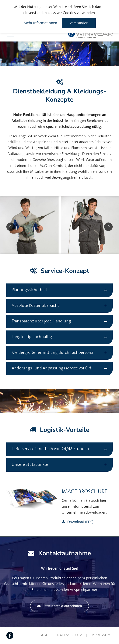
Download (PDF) (80, 522)
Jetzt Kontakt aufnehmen (59, 606)
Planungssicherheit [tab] (29, 290)
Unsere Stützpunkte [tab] (30, 465)
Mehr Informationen (40, 23)
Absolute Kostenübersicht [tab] (35, 306)
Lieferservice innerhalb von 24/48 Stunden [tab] (50, 449)
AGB (45, 635)
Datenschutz (69, 635)
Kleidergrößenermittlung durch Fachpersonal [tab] (53, 353)
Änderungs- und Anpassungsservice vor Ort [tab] (51, 368)
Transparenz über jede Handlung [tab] (41, 321)
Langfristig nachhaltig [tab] (32, 337)
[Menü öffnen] (10, 34)
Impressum (101, 635)
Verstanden (79, 23)
